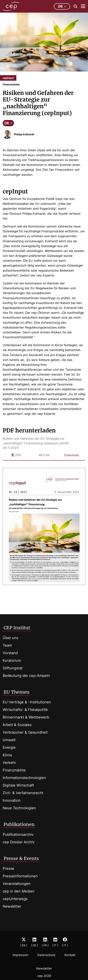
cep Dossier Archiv (19, 842)
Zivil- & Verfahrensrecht (23, 793)
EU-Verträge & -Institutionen (27, 702)
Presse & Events (21, 858)
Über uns (10, 638)
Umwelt (9, 740)
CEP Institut (17, 628)
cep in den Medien (19, 891)
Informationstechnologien (24, 778)
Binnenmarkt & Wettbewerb (26, 717)
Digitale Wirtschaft (18, 785)
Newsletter (12, 906)
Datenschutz (46, 955)
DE (8, 123)
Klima (7, 755)
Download (72, 455)
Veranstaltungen (17, 884)
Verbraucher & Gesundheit (25, 732)
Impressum (20, 955)
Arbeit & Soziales (17, 725)
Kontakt (70, 955)
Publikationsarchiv (18, 834)
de (62, 6)
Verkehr (9, 763)
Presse (8, 869)
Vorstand (10, 653)
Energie (9, 747)
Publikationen (19, 824)
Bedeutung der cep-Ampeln (26, 676)
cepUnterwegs (15, 899)
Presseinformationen (20, 876)
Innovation (12, 800)
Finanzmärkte (14, 770)
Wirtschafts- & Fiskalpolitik (25, 710)
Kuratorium (12, 660)
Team (7, 645)
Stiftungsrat (13, 668)
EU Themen (17, 692)
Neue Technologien (19, 808)
